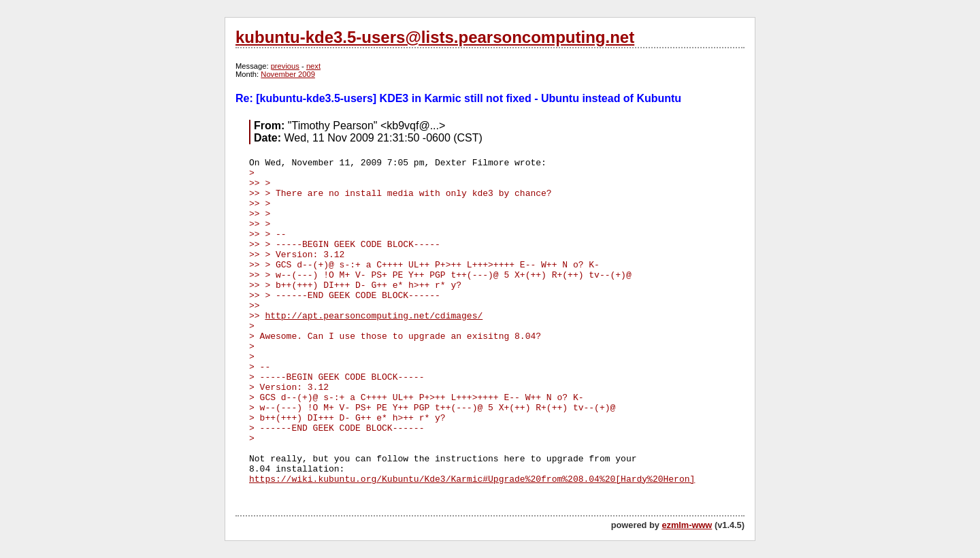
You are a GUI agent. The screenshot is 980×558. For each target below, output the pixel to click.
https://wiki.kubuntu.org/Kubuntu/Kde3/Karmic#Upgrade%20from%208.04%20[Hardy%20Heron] (472, 479)
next (313, 66)
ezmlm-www (687, 525)
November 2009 (288, 74)
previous (285, 66)
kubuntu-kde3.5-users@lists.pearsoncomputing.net (435, 37)
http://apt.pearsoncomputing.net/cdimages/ (374, 316)
